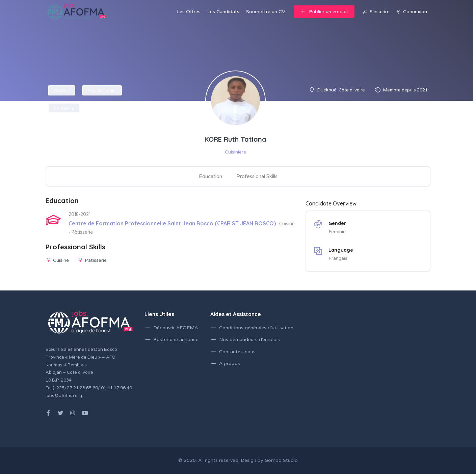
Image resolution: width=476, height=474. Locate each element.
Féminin (337, 232)
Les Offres (189, 12)
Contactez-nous (237, 352)
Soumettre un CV (266, 12)
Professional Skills (257, 176)
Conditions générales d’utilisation (256, 328)
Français (338, 258)
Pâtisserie (64, 108)
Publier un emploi (324, 12)
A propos (230, 364)
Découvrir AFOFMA (176, 328)
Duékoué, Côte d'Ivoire (341, 90)
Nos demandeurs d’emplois (249, 340)
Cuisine (62, 90)
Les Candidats (223, 12)
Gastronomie (102, 90)
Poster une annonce (176, 340)
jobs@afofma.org (64, 396)
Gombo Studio (281, 460)
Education (210, 176)
